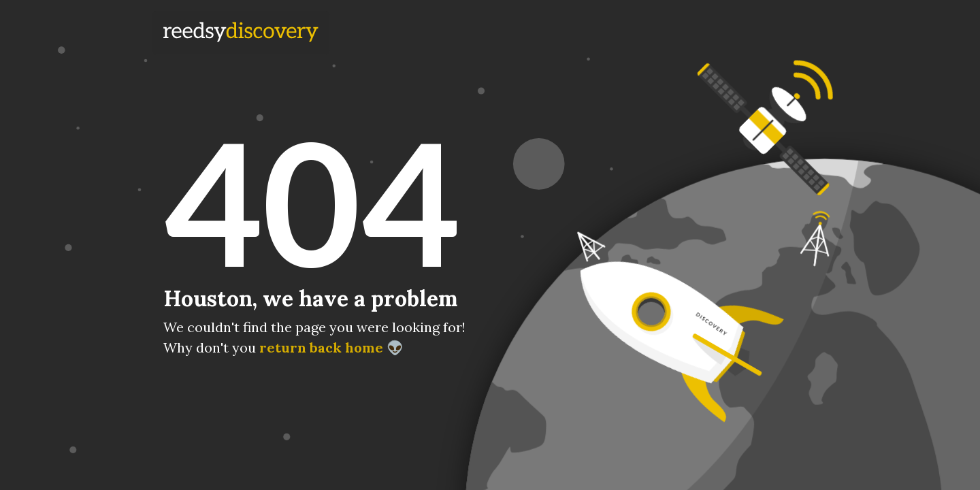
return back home (321, 347)
